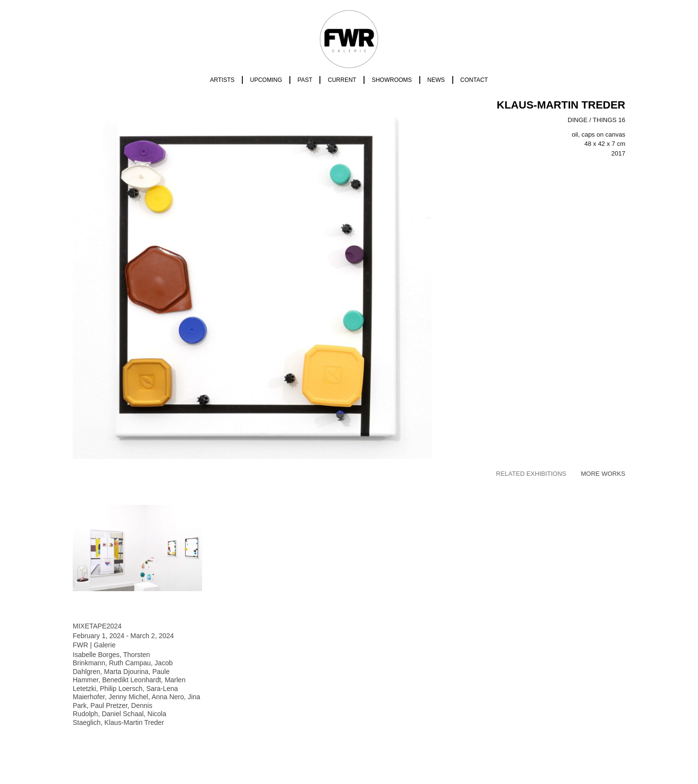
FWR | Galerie (94, 645)
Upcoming (266, 80)
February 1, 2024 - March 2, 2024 (123, 636)
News (436, 80)
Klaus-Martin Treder (561, 105)
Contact (474, 80)
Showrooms (392, 80)
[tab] (531, 474)
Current (342, 80)
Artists (222, 80)
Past (305, 80)
